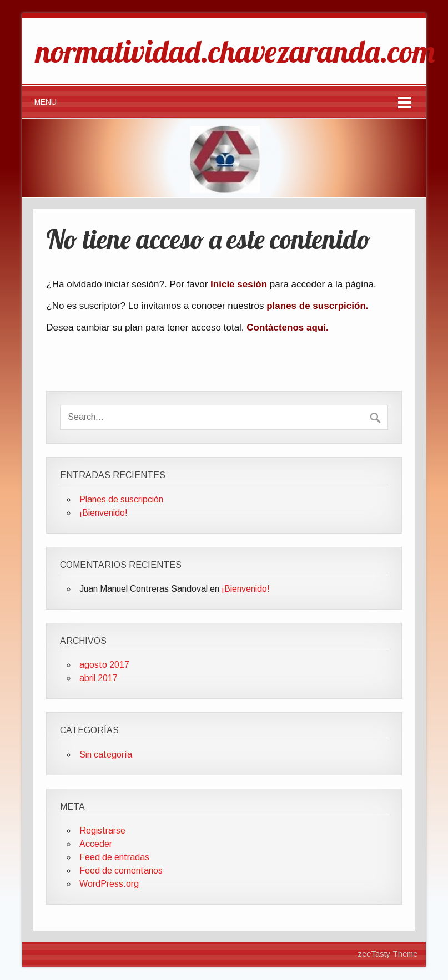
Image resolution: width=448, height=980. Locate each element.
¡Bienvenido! (104, 513)
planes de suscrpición (316, 306)
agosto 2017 (104, 665)
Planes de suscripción (121, 499)
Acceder (96, 844)
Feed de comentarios (121, 870)
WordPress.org (109, 884)
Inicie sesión (239, 284)
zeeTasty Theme (387, 954)
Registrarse (102, 831)
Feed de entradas (114, 857)
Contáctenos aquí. (287, 327)
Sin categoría (106, 755)
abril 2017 (99, 678)
